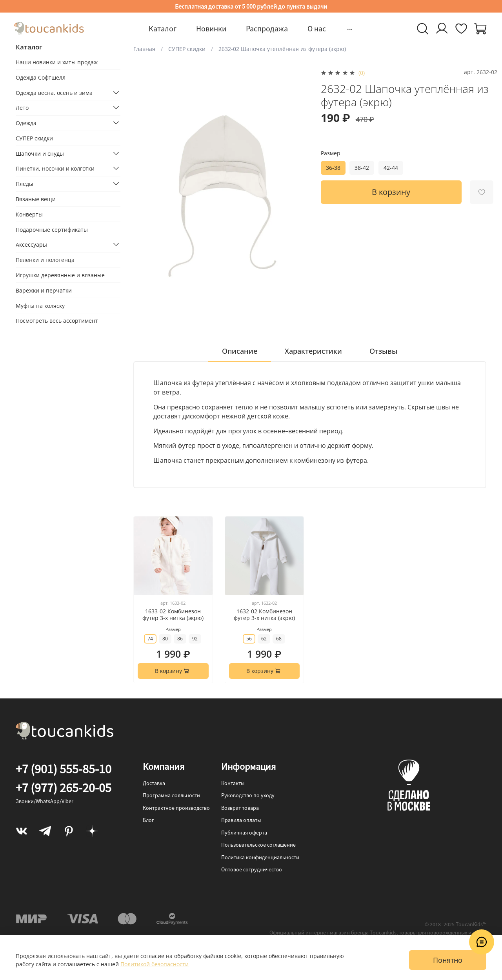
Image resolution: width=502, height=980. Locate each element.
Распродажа (267, 28)
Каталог (163, 28)
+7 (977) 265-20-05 (64, 788)
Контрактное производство (176, 808)
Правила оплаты (241, 820)
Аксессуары (31, 245)
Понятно (448, 960)
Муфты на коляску (40, 306)
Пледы (25, 184)
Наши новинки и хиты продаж (57, 62)
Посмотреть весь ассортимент (57, 321)
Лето (22, 108)
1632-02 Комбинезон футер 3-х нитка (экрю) (264, 615)
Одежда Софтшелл (41, 77)
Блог (148, 820)
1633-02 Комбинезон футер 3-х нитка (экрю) (173, 615)
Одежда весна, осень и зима (54, 93)
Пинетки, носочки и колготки (55, 168)
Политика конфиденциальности (260, 857)
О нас (317, 28)
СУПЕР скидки (187, 49)
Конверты (29, 214)
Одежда (26, 123)
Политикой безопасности (155, 964)
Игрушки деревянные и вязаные (60, 275)
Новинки (211, 28)
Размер (331, 154)
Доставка (154, 783)
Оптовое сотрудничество (252, 869)
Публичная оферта (244, 833)
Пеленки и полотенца (45, 260)
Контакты (233, 783)
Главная (144, 49)
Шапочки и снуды (40, 154)
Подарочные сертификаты (52, 230)
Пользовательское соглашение (258, 845)
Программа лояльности (171, 795)
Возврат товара (240, 808)
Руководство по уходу (248, 795)
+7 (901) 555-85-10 (64, 769)
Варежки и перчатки (44, 290)
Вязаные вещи (36, 199)
